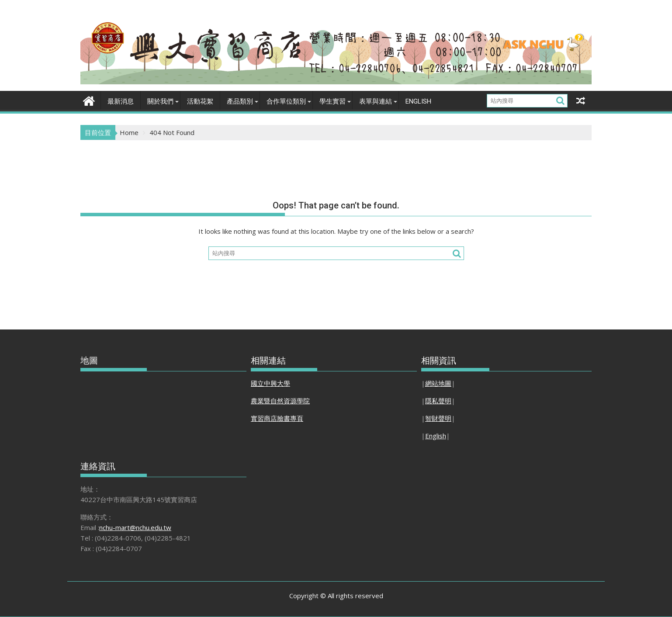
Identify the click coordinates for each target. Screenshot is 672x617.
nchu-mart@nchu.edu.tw (135, 527)
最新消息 (121, 101)
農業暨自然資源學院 (280, 401)
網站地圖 (438, 383)
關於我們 (160, 101)
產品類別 (240, 101)
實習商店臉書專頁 (277, 418)
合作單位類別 (286, 101)
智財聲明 (438, 418)
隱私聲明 (438, 401)
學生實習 (333, 101)
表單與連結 (376, 101)
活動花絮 (200, 101)
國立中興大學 (270, 383)
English (418, 101)
